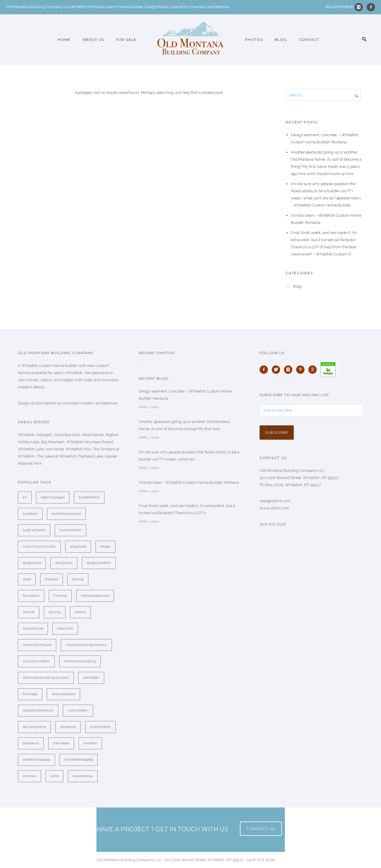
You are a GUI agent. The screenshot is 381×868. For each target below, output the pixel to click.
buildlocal (30, 514)
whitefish (90, 743)
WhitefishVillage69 (79, 760)
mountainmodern (36, 661)
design (106, 547)
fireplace (51, 579)
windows (29, 776)
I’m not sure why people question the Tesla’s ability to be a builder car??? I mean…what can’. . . (189, 456)
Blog (281, 39)
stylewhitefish (100, 727)
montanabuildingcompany (86, 645)
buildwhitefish (71, 530)
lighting (55, 612)
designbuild (32, 563)
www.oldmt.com (275, 508)
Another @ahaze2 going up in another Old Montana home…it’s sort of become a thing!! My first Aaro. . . (184, 425)
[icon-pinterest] (302, 370)
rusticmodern (78, 710)
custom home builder (39, 547)
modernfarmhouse (37, 645)
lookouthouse (33, 628)
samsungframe (34, 727)
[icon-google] (314, 370)
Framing (60, 596)
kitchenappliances (95, 596)
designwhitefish (99, 563)
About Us (93, 39)
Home (64, 39)
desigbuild (78, 547)
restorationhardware (38, 710)
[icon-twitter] (277, 370)
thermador (61, 743)
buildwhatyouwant (66, 514)
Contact (309, 39)
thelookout (31, 743)
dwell (27, 579)
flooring (78, 579)
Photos (254, 39)
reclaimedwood (63, 694)
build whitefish (34, 530)
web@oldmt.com (275, 501)
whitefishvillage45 (36, 760)
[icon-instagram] (360, 7)
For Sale (126, 39)
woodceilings (83, 776)
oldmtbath (91, 678)
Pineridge (30, 694)
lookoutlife (65, 628)
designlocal (64, 563)
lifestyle (29, 612)
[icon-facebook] (371, 7)
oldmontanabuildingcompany (46, 678)
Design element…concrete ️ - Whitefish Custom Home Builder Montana (185, 395)
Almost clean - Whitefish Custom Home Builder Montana (189, 482)
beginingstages (53, 497)
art (25, 497)
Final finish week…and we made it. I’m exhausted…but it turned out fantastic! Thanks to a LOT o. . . (187, 509)
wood (54, 776)
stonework (68, 727)
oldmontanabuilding (80, 661)
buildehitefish (89, 497)
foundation (31, 596)
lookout (80, 612)
